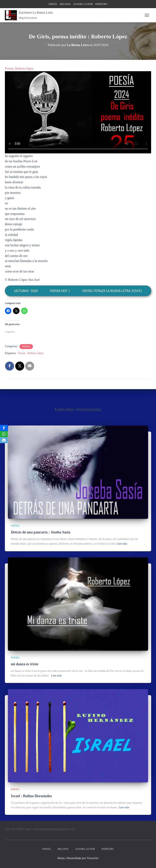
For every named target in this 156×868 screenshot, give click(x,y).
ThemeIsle (93, 858)
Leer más (122, 544)
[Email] (4, 440)
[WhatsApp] (4, 434)
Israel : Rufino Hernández (31, 796)
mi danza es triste (25, 664)
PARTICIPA (101, 4)
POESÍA (53, 4)
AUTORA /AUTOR (83, 4)
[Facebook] (4, 428)
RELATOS (65, 4)
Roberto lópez (24, 68)
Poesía (9, 68)
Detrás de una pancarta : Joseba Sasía (41, 532)
